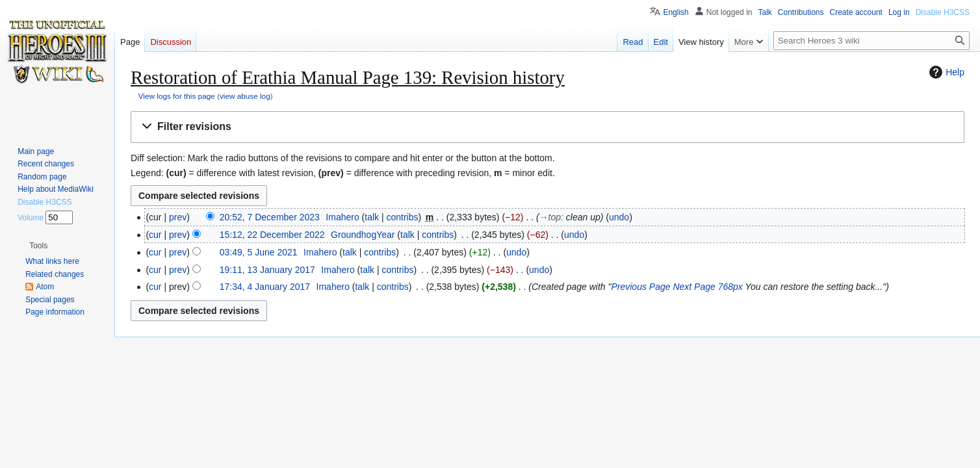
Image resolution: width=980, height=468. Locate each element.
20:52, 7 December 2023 (270, 217)
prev (178, 217)
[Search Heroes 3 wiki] (871, 41)
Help (945, 72)
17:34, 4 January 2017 (265, 287)
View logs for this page (177, 96)
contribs (402, 217)
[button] (548, 127)
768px (730, 287)
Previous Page (640, 287)
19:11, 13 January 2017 (267, 270)
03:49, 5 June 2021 (259, 252)
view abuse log (245, 96)
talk (372, 217)
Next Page (694, 287)
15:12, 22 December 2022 (272, 235)
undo (619, 217)
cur (155, 235)
